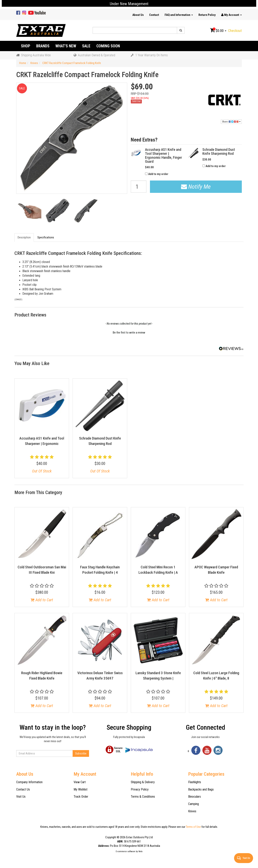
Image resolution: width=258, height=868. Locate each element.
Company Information (29, 782)
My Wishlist (81, 789)
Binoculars (194, 797)
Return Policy (207, 15)
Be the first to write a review (129, 333)
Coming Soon (108, 46)
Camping (193, 804)
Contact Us (23, 789)
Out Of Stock (42, 471)
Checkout (235, 31)
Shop (26, 46)
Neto (140, 851)
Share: (231, 122)
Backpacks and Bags (201, 789)
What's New (66, 46)
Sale (86, 46)
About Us (138, 15)
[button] (129, 332)
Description (24, 237)
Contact (154, 15)
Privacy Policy (140, 789)
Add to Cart (42, 600)
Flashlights (195, 782)
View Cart (80, 782)
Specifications (46, 237)
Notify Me (196, 187)
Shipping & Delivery (143, 782)
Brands (43, 46)
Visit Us (21, 797)
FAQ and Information (179, 15)
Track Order (81, 797)
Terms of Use (193, 827)
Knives (192, 811)
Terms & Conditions (143, 797)
